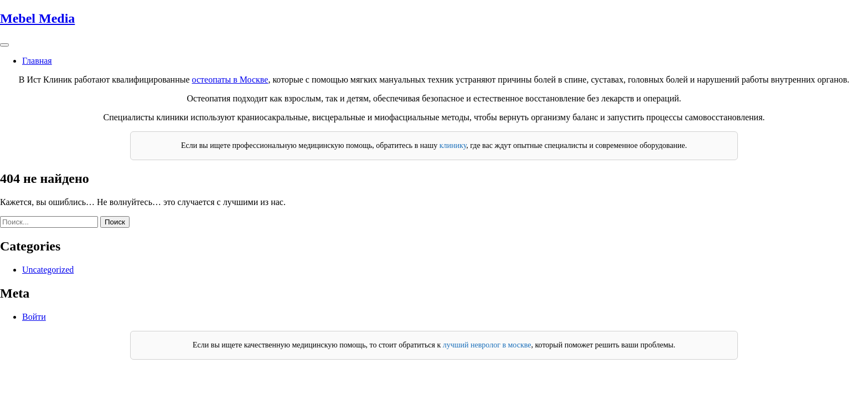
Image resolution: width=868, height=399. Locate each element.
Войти (34, 317)
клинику (453, 145)
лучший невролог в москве (487, 345)
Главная (37, 61)
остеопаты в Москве (230, 80)
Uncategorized (48, 270)
